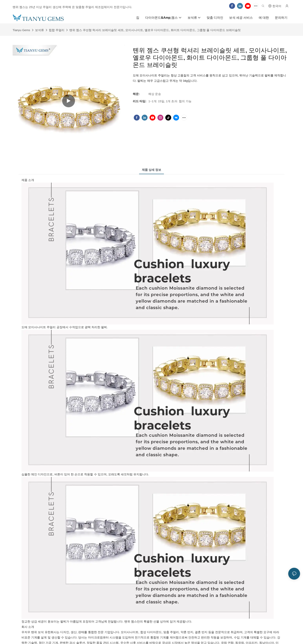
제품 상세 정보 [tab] (151, 170)
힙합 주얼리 (57, 30)
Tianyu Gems (21, 30)
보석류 (40, 30)
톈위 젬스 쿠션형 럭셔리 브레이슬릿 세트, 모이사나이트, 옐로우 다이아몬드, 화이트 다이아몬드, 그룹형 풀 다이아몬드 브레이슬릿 (155, 30)
